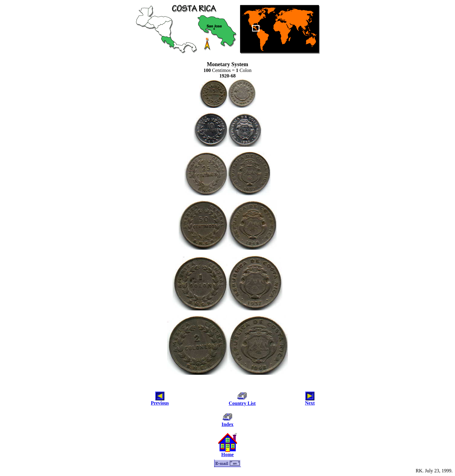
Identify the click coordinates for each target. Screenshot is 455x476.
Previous (160, 403)
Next (310, 403)
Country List (242, 403)
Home (228, 455)
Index (227, 424)
